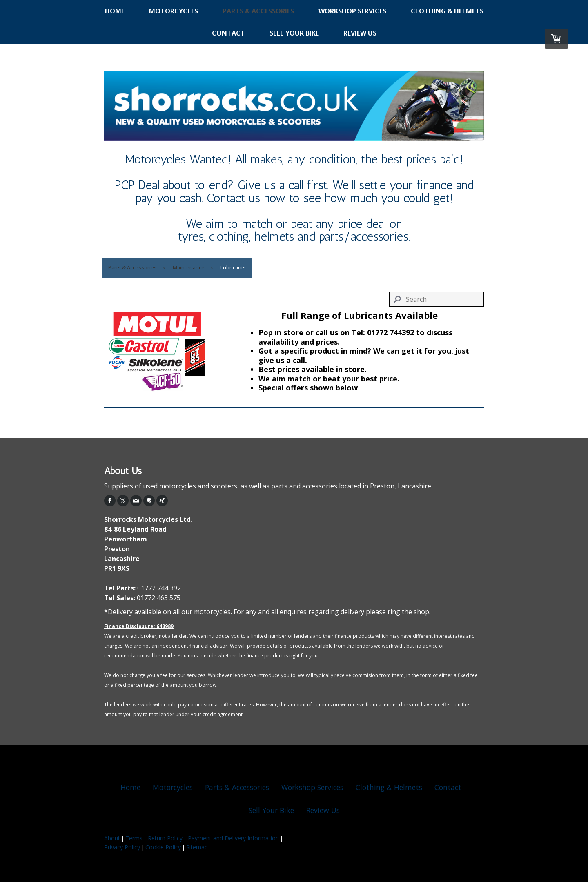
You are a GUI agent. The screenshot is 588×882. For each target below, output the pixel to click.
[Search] (437, 299)
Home (115, 11)
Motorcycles (174, 11)
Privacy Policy (122, 847)
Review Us (360, 33)
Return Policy (165, 838)
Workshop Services (352, 11)
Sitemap (197, 847)
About (112, 838)
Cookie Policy (163, 847)
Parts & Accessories (258, 11)
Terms (134, 838)
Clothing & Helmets (447, 11)
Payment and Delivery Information (233, 838)
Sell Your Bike (294, 33)
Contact (228, 33)
